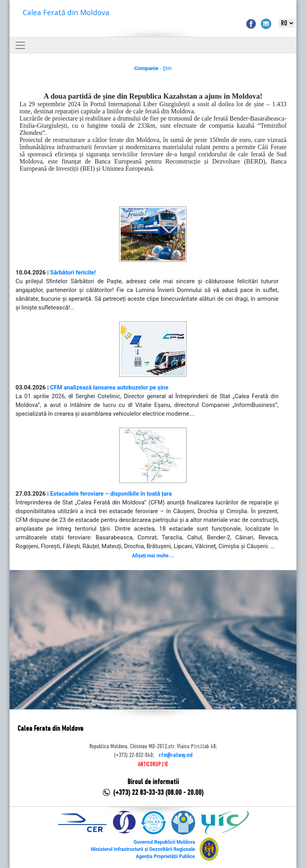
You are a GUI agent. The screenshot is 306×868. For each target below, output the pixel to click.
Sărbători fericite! (73, 272)
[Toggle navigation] (20, 45)
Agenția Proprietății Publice (165, 856)
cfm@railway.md (176, 755)
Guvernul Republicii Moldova (164, 842)
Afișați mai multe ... (153, 556)
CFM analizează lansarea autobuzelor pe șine (109, 387)
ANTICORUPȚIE (153, 765)
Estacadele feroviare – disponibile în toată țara (111, 494)
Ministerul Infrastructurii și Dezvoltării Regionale (143, 849)
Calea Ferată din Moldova (66, 12)
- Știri (153, 68)
